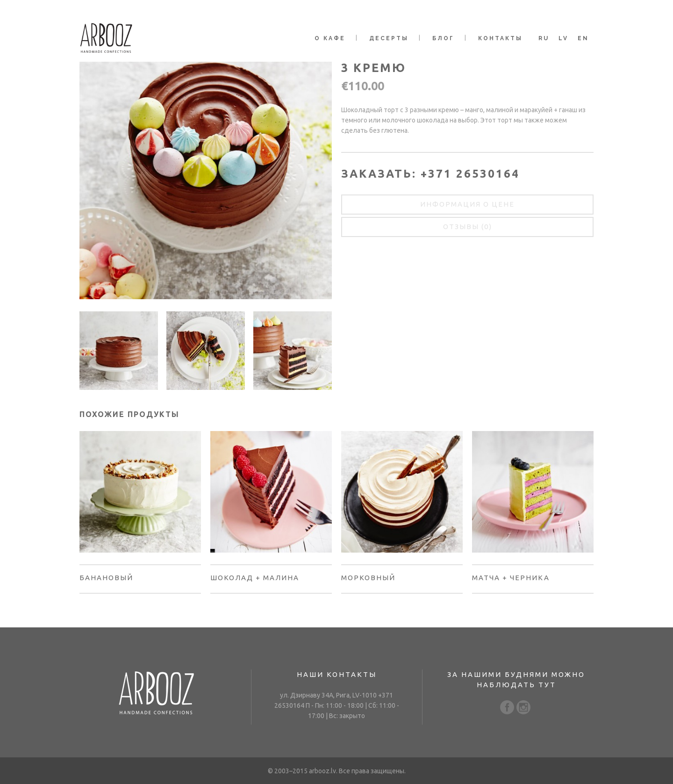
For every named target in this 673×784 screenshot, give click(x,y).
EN (583, 38)
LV (563, 38)
